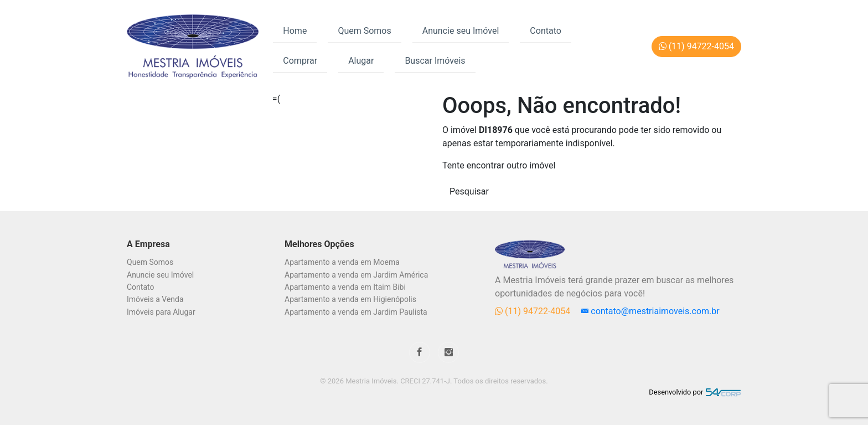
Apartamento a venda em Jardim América (356, 275)
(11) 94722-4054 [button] (696, 46)
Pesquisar (469, 191)
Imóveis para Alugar (161, 312)
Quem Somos (364, 31)
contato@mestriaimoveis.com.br (650, 311)
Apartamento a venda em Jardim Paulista (356, 312)
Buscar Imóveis (435, 61)
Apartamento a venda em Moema (342, 262)
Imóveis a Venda (155, 299)
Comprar (300, 61)
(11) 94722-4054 (534, 311)
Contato (546, 31)
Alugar (361, 61)
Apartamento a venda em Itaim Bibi (345, 287)
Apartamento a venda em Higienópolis (350, 299)
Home (295, 31)
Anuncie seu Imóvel (461, 31)
